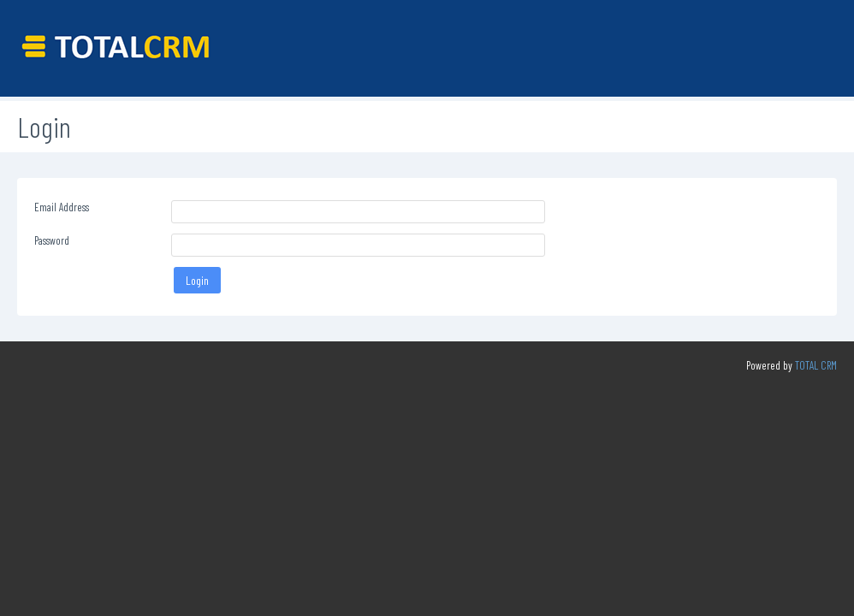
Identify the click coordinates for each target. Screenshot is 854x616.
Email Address (62, 207)
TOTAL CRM (816, 365)
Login (197, 280)
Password (52, 240)
